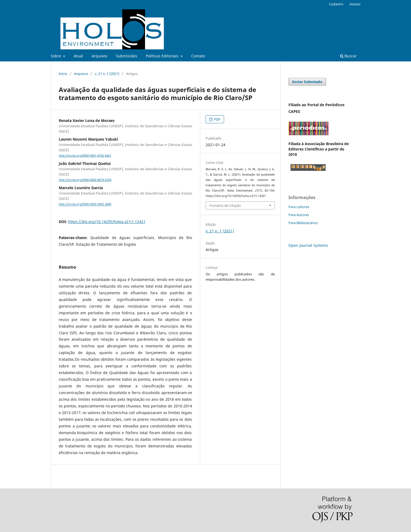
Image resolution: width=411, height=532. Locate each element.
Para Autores (299, 215)
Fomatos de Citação (225, 205)
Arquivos (99, 56)
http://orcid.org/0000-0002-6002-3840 (85, 204)
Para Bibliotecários (303, 223)
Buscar (348, 56)
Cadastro (336, 4)
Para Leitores (299, 207)
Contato (198, 56)
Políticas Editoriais (163, 56)
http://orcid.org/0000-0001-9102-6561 (85, 156)
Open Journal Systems (308, 245)
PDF (217, 119)
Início (63, 74)
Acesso (355, 4)
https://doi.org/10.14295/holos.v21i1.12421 (107, 222)
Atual (78, 56)
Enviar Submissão (307, 82)
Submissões (127, 56)
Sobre (56, 56)
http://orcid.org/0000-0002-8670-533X (85, 180)
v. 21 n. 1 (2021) (107, 74)
